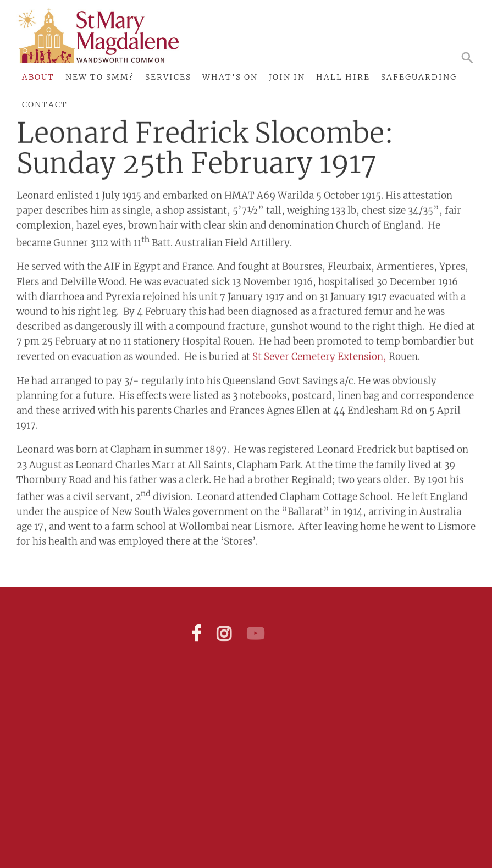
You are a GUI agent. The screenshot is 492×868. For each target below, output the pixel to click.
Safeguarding (419, 77)
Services (168, 77)
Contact (45, 104)
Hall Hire (343, 77)
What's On (230, 77)
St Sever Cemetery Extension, (319, 353)
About (38, 77)
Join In (287, 77)
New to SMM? (100, 77)
